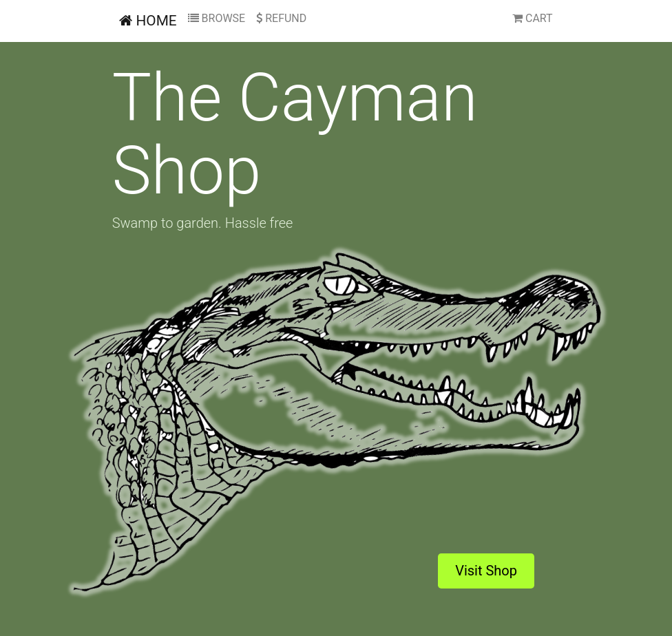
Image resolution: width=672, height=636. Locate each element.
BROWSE (217, 18)
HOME (148, 21)
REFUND (281, 18)
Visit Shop (486, 571)
